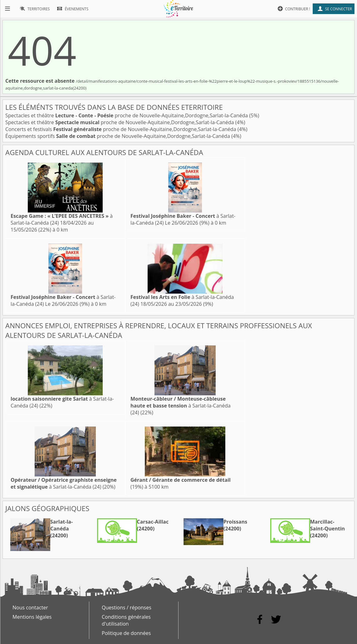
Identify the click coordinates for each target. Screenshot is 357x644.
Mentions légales (32, 617)
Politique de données (126, 633)
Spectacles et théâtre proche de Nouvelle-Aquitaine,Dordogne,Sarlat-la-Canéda (127, 115)
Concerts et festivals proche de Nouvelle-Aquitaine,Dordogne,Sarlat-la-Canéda (121, 129)
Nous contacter (30, 607)
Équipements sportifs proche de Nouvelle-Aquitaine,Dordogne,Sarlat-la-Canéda (118, 136)
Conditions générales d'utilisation (126, 620)
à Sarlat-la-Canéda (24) (181, 406)
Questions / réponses (127, 607)
